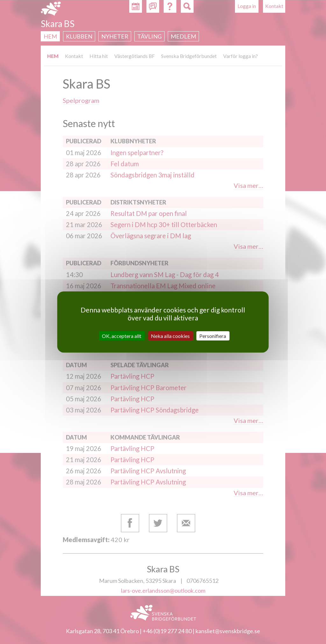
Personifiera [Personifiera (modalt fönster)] (213, 336)
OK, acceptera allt (122, 336)
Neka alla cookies (170, 336)
